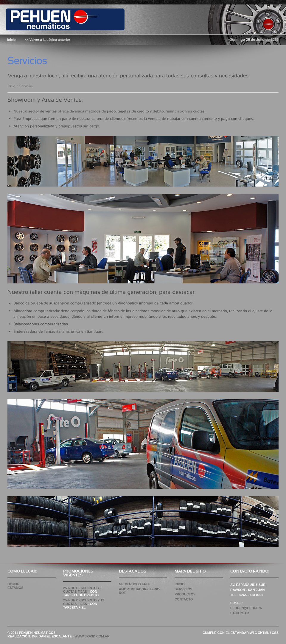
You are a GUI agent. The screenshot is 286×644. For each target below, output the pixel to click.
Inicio (11, 86)
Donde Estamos (15, 586)
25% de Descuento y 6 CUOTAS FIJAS (83, 590)
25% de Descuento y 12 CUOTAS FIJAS (84, 602)
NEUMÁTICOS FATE (134, 584)
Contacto (184, 599)
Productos (185, 594)
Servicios (184, 589)
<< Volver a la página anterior (48, 40)
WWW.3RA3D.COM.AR (92, 636)
